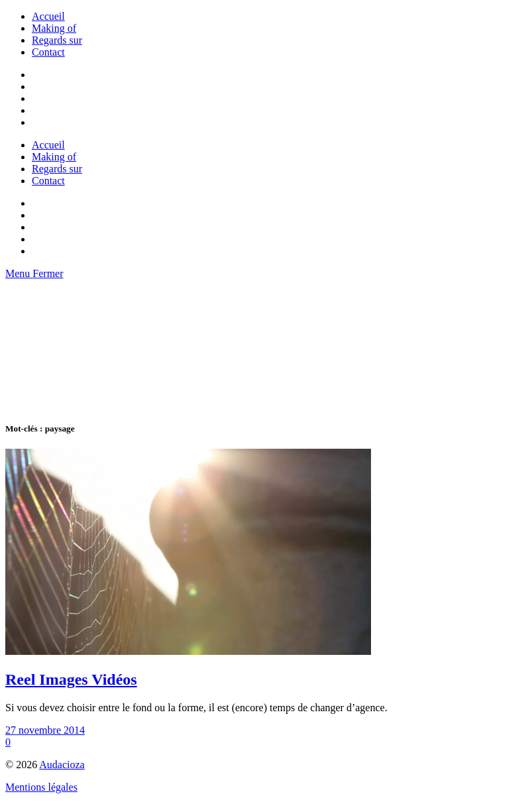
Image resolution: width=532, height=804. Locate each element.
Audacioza (62, 765)
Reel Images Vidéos (71, 679)
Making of (54, 28)
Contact (48, 52)
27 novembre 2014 (45, 730)
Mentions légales (41, 787)
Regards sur (57, 40)
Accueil (48, 16)
